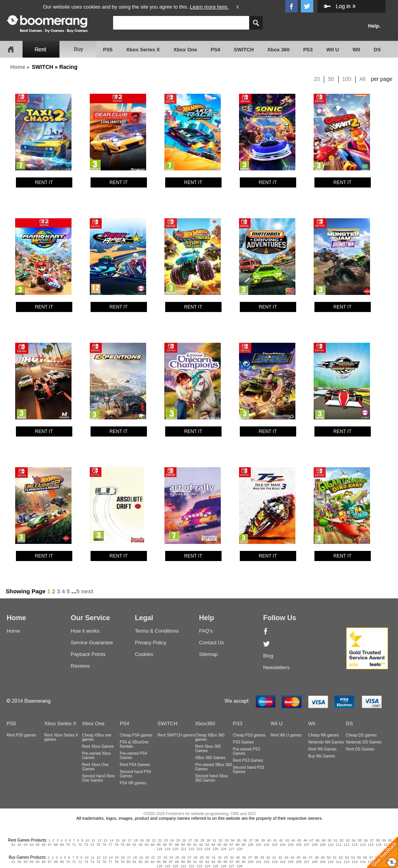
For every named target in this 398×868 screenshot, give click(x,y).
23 (166, 840)
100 (347, 79)
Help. (374, 26)
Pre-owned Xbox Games (96, 756)
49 (323, 840)
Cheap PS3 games (249, 735)
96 (225, 845)
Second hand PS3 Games (249, 770)
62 (19, 845)
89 (183, 845)
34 (232, 840)
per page (381, 79)
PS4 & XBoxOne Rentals (134, 744)
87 (171, 845)
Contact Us (211, 643)
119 (167, 849)
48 (318, 840)
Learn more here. (209, 7)
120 (175, 849)
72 (80, 845)
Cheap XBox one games (97, 737)
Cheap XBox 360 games (210, 737)
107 (306, 845)
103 (275, 845)
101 (259, 845)
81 (134, 845)
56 (366, 840)
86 (165, 845)
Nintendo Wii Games (326, 742)
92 (201, 845)
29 (202, 840)
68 (56, 845)
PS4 (216, 50)
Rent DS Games (360, 749)
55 (360, 840)
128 (240, 849)
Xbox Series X (143, 50)
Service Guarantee (92, 643)
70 (68, 845)
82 (141, 845)
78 (116, 845)
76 (104, 845)
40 (269, 840)
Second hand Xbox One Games (99, 778)
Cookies (144, 654)
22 (160, 840)
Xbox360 (205, 723)
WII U (333, 50)
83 (147, 845)
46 (305, 840)
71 (74, 845)
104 (282, 845)
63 (26, 845)
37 (251, 840)
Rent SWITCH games (176, 735)
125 (216, 849)
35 (239, 840)
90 (189, 845)
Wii (312, 723)
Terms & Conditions (157, 631)
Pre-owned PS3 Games (246, 751)
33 (227, 840)
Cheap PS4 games (136, 735)
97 (231, 845)
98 (237, 845)
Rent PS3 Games (248, 760)
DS (377, 50)
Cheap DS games (361, 735)
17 (130, 840)
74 (92, 845)
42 (281, 840)
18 (136, 840)
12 (99, 840)
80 (129, 845)
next (87, 591)
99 (244, 845)
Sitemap (208, 654)
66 (44, 845)
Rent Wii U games (286, 735)
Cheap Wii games (324, 735)
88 (177, 845)
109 (322, 845)
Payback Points (88, 654)
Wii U (277, 723)
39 (263, 840)
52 (342, 840)
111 (339, 845)
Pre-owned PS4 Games (133, 756)
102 (266, 845)
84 (153, 845)
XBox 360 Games (210, 758)
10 (87, 840)
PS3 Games (243, 742)
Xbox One (185, 50)
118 (160, 849)
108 (315, 845)
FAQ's (206, 631)
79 (122, 845)
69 (62, 845)
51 (335, 840)
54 (354, 840)
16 (124, 840)
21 (154, 840)
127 (231, 849)
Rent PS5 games (21, 735)
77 (110, 845)
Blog (268, 656)
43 (287, 840)
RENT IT (44, 182)
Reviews (80, 666)
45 (299, 840)
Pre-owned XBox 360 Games (214, 767)
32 (220, 840)
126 (223, 849)
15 (118, 840)
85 (159, 845)
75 (98, 845)
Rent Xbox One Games (95, 767)
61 (14, 845)
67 (50, 845)
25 (178, 840)
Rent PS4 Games (135, 765)
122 (191, 849)
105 (291, 845)
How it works (85, 631)
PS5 (108, 50)
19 (142, 840)
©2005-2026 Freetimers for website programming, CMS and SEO (200, 814)
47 (311, 840)
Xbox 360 (278, 50)
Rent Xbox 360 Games (208, 749)
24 (172, 840)
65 (38, 845)
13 (105, 840)
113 (355, 845)
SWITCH (244, 50)
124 (207, 849)
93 (207, 845)
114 (362, 845)
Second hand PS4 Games (135, 774)
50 (331, 79)
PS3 (308, 50)
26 (184, 840)
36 (245, 840)
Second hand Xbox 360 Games (212, 778)
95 (219, 845)
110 (331, 845)
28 (196, 840)
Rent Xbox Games (98, 746)
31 (215, 840)
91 (195, 845)
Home (18, 67)
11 (93, 840)
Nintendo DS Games (364, 742)
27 (190, 840)
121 (183, 849)
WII (356, 50)
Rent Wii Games (322, 749)
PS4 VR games (133, 783)
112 (347, 845)
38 (257, 840)
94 (213, 845)
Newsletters (276, 667)
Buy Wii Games (322, 756)
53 (347, 840)
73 (86, 845)
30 (208, 840)
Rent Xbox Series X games (61, 737)
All (363, 79)
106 (299, 845)
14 (112, 840)
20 (317, 79)
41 (275, 840)
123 (200, 849)
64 (31, 845)
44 (293, 840)
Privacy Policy (151, 643)
